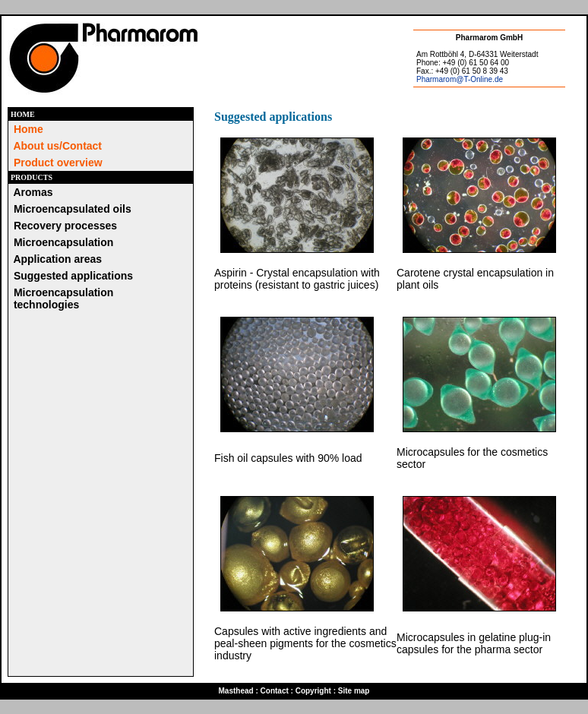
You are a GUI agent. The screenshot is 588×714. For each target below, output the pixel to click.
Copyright (313, 691)
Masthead (236, 691)
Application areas (57, 259)
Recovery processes (65, 226)
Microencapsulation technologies (62, 299)
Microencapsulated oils (73, 209)
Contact (275, 691)
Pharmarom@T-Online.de (460, 79)
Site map (354, 691)
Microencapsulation (63, 242)
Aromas (33, 192)
